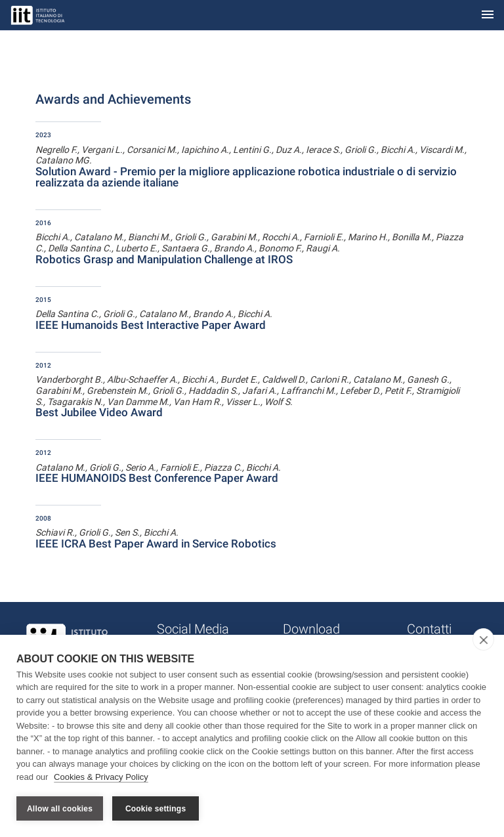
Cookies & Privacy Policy (101, 777)
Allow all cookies (60, 809)
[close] (483, 639)
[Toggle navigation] (488, 15)
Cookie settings (156, 809)
